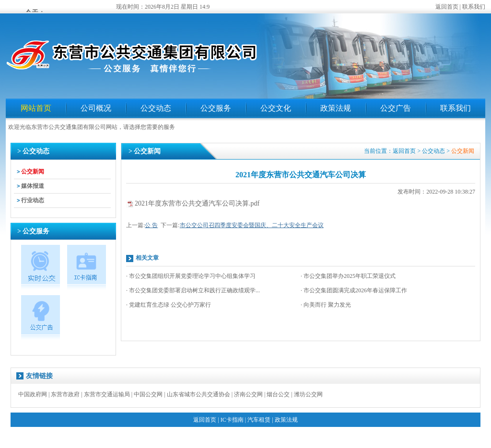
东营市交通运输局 (107, 394)
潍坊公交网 (308, 394)
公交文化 (276, 108)
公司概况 (96, 108)
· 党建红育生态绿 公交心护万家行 (169, 305)
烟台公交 (278, 394)
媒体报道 (33, 186)
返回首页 (447, 7)
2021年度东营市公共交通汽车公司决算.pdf (197, 203)
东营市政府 (65, 394)
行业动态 (33, 200)
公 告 (151, 225)
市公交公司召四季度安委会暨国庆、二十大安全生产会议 (252, 225)
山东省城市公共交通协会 (199, 394)
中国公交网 (148, 394)
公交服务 (216, 108)
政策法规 (336, 108)
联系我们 (474, 7)
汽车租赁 (259, 420)
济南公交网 (248, 394)
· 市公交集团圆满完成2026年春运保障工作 (354, 290)
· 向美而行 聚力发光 (326, 305)
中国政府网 (33, 394)
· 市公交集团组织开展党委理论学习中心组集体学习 (191, 276)
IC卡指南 (232, 420)
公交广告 (396, 108)
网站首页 (36, 108)
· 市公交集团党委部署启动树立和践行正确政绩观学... (193, 290)
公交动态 (156, 108)
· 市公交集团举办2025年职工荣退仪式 (348, 276)
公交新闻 (33, 172)
